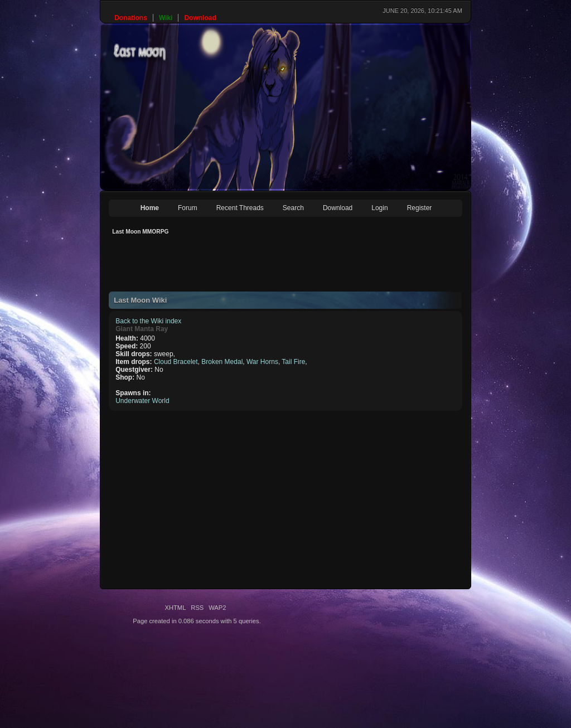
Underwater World (142, 401)
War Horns (262, 362)
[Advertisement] (312, 266)
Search (293, 208)
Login (379, 208)
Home (150, 208)
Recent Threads (240, 208)
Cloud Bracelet (176, 362)
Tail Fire (293, 362)
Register (420, 208)
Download (338, 208)
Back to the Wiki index (148, 321)
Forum (188, 208)
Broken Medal (222, 362)
